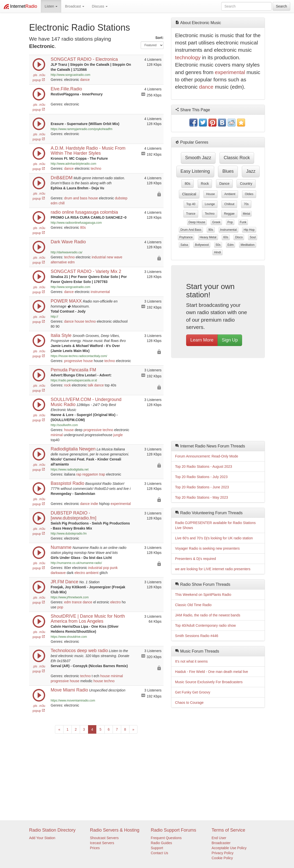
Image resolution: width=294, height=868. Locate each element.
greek (216, 222)
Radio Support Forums (173, 830)
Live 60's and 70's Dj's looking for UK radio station (214, 538)
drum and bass (76, 198)
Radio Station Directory (52, 830)
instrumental (100, 292)
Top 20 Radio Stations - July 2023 (201, 477)
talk (91, 385)
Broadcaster (221, 843)
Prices (95, 848)
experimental (121, 504)
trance (77, 602)
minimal (57, 435)
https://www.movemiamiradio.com (73, 701)
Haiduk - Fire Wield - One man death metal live (212, 672)
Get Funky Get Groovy (193, 692)
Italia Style (61, 335)
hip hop (249, 230)
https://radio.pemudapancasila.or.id (74, 380)
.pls (35, 75)
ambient (92, 573)
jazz (251, 171)
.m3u (42, 75)
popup (39, 80)
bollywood (202, 245)
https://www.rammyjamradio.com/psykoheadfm (82, 129)
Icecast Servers (102, 843)
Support (157, 848)
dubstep (121, 198)
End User (219, 838)
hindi (217, 252)
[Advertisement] (218, 401)
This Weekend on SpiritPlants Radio (203, 595)
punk (114, 568)
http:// (54, 317)
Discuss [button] (100, 6)
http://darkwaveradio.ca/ (66, 252)
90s (211, 230)
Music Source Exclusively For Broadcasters (209, 682)
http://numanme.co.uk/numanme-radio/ (76, 563)
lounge (210, 204)
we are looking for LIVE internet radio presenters (213, 569)
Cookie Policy (222, 858)
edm (54, 203)
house (93, 198)
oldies (249, 194)
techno (96, 168)
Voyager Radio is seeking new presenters (207, 548)
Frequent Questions (166, 838)
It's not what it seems (191, 661)
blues (228, 171)
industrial (99, 257)
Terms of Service (229, 830)
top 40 (191, 204)
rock (67, 385)
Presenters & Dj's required (196, 559)
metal (246, 214)
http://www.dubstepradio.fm (69, 534)
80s (83, 227)
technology (188, 57)
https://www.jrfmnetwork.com (70, 597)
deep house (197, 222)
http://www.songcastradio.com (70, 75)
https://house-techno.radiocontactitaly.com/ (79, 356)
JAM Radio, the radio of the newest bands (208, 615)
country (246, 184)
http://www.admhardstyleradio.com (73, 164)
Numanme (61, 547)
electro (80, 573)
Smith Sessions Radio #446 (197, 636)
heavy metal (208, 237)
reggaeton (90, 474)
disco (239, 237)
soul (253, 237)
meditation (247, 245)
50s (218, 245)
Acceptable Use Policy (229, 848)
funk (243, 222)
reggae (229, 214)
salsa (184, 245)
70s (246, 204)
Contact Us (159, 853)
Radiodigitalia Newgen (73, 449)
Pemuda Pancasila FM (73, 370)
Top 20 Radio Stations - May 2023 (202, 497)
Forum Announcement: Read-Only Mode (207, 456)
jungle (118, 435)
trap (102, 474)
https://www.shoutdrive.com (69, 637)
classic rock (237, 158)
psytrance (186, 237)
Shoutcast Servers (104, 838)
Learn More (202, 340)
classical (189, 194)
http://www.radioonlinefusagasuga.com (76, 223)
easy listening (195, 171)
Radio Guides (161, 843)
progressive (73, 361)
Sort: (159, 38)
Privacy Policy (223, 853)
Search (281, 6)
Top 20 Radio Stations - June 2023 (202, 487)
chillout (229, 204)
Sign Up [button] (230, 340)
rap (79, 474)
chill (61, 203)
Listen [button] (51, 6)
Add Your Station (42, 838)
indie (95, 504)
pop (106, 568)
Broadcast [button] (75, 6)
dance (85, 80)
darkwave (58, 573)
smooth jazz (198, 158)
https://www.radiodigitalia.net (70, 470)
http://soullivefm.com (64, 425)
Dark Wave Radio (68, 242)
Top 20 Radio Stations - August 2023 (204, 467)
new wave (114, 257)
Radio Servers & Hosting (115, 830)
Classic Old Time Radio (193, 605)
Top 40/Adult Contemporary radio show (205, 625)
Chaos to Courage (189, 703)
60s (226, 237)
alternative (59, 262)
